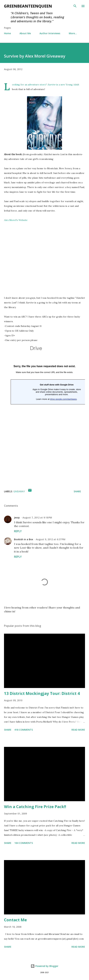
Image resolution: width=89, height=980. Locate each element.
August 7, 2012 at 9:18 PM (37, 518)
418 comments (24, 730)
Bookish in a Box (24, 539)
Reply (18, 531)
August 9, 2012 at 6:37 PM (51, 539)
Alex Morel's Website (16, 220)
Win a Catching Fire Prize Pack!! (35, 806)
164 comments (24, 843)
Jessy (17, 518)
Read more (78, 730)
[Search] (75, 6)
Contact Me (15, 920)
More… (73, 33)
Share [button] (77, 491)
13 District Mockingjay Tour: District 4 (42, 693)
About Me (25, 33)
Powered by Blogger (44, 966)
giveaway (19, 491)
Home (7, 33)
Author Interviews (50, 33)
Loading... (44, 412)
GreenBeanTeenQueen (28, 6)
